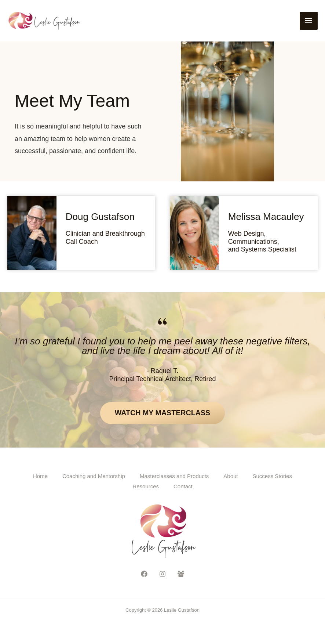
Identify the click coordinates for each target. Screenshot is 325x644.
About (231, 477)
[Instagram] (162, 575)
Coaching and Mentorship (94, 477)
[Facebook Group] (181, 575)
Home (40, 477)
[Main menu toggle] (309, 21)
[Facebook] (144, 575)
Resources (146, 487)
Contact (183, 487)
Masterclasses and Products (174, 477)
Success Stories (273, 477)
